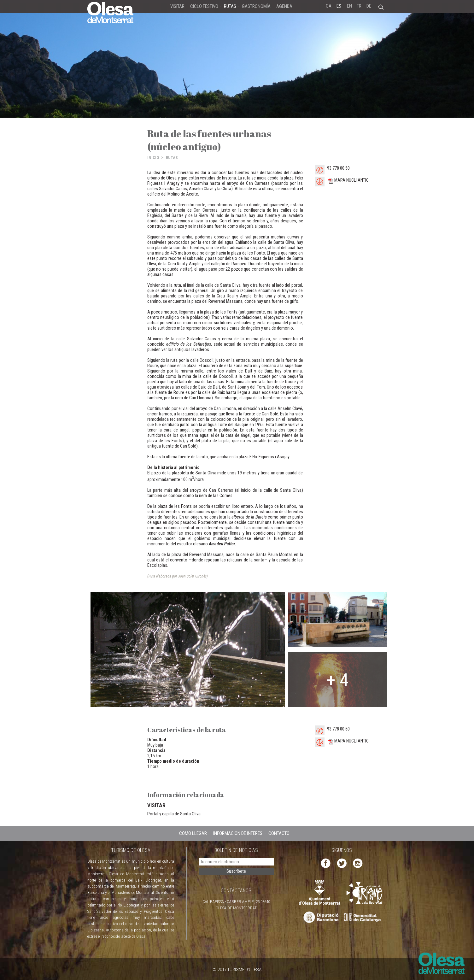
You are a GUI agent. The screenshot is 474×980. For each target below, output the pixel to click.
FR (359, 6)
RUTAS (172, 158)
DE (369, 6)
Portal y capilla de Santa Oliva (174, 814)
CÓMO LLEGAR (193, 833)
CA (329, 6)
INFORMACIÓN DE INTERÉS (238, 833)
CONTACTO (279, 833)
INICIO (153, 158)
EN (349, 6)
